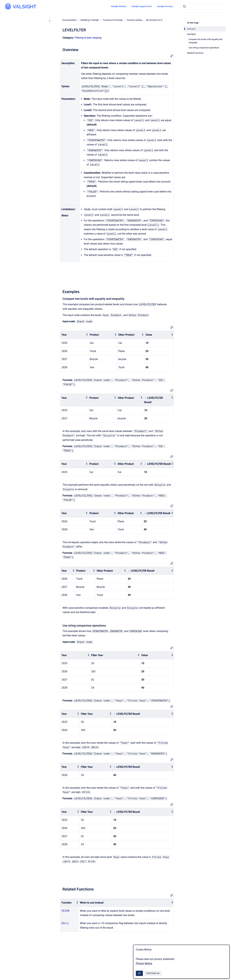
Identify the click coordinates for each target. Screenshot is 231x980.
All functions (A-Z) (154, 20)
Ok (139, 973)
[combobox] (203, 6)
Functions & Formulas (113, 20)
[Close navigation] (50, 21)
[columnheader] (74, 335)
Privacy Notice (144, 963)
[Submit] (184, 6)
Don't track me (153, 973)
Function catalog (134, 20)
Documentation (70, 20)
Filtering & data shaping (88, 38)
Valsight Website (118, 6)
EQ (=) (65, 923)
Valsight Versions (165, 6)
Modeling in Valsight (90, 20)
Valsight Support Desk (142, 6)
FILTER (65, 911)
